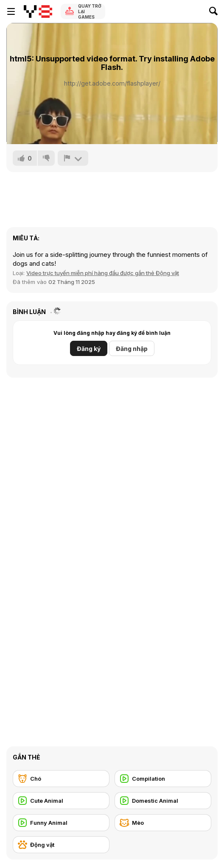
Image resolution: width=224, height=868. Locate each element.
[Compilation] (163, 779)
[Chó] (61, 779)
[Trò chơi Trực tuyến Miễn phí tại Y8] (38, 11)
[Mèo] (163, 823)
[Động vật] (61, 845)
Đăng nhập (132, 349)
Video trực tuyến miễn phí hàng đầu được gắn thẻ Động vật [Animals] (103, 273)
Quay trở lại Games (90, 11)
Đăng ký (89, 349)
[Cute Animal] (61, 801)
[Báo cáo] (73, 158)
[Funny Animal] (61, 823)
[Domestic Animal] (163, 801)
